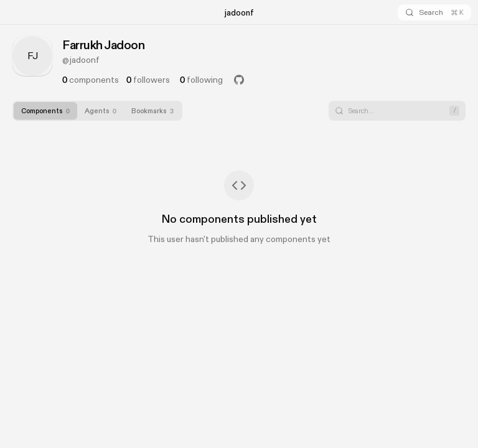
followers (148, 80)
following (201, 80)
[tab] (45, 111)
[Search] (434, 12)
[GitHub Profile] (239, 80)
